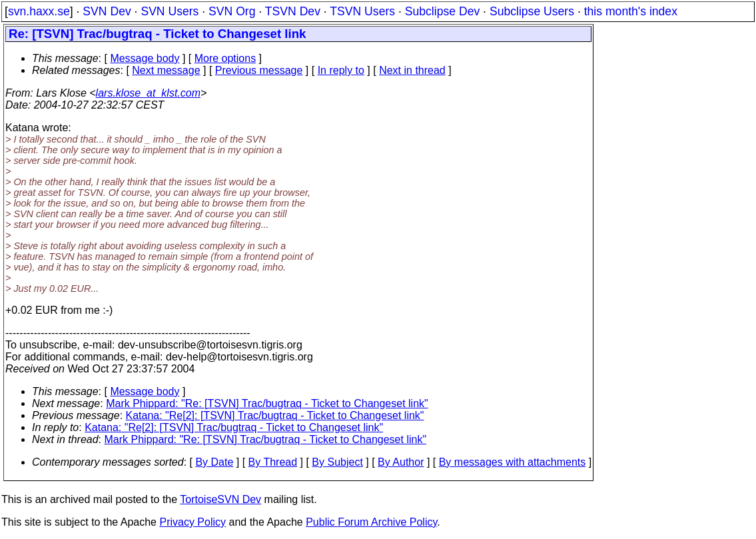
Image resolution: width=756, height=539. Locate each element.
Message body (145, 58)
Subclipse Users (532, 11)
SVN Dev (107, 11)
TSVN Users (362, 11)
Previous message (259, 70)
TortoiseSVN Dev (220, 499)
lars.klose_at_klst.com (148, 93)
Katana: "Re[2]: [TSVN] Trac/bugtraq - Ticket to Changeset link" (275, 415)
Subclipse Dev (442, 11)
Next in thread (412, 70)
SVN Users (170, 11)
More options (225, 58)
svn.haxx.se (39, 11)
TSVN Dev (293, 11)
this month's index (631, 11)
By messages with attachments (513, 462)
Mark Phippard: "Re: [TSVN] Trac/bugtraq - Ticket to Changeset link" (267, 403)
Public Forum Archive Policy (371, 522)
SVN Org (232, 11)
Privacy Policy (192, 522)
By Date (214, 462)
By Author (401, 462)
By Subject (337, 462)
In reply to (341, 70)
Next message (166, 70)
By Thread (273, 462)
